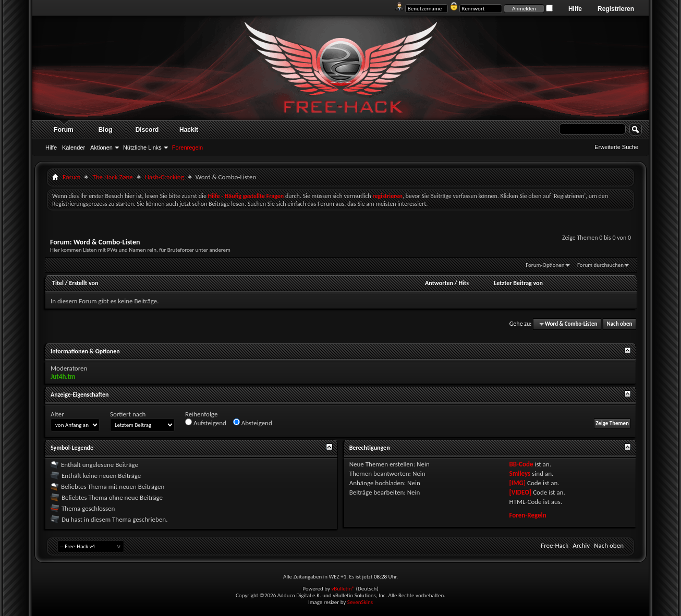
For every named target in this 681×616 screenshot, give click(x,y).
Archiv (581, 545)
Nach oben (619, 324)
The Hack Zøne (112, 177)
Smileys (520, 473)
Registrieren (616, 9)
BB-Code (521, 464)
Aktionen (101, 147)
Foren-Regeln (528, 515)
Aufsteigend (206, 423)
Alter (57, 414)
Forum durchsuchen (600, 265)
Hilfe (575, 9)
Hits (464, 283)
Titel (58, 283)
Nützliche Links (142, 147)
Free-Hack (555, 545)
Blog (106, 130)
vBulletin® (343, 589)
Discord (147, 130)
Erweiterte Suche (616, 147)
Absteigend (253, 423)
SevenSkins (360, 602)
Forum (63, 130)
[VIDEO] (521, 492)
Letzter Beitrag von (518, 283)
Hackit (189, 130)
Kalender (74, 147)
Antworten (439, 283)
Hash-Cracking (165, 177)
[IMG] (518, 483)
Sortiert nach (128, 414)
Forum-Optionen (545, 265)
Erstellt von (83, 283)
